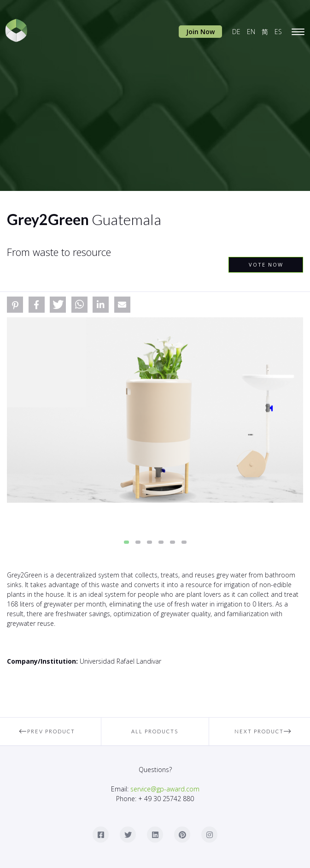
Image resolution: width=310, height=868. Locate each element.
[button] (15, 305)
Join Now (200, 32)
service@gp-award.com (165, 789)
